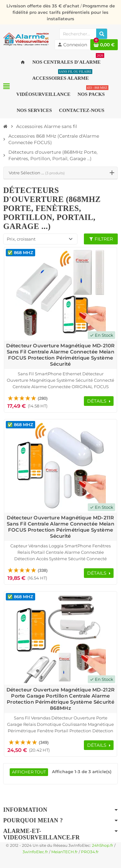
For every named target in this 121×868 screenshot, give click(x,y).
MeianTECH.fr (65, 852)
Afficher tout (29, 772)
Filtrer (101, 239)
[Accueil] (5, 126)
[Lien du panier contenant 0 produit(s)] (104, 45)
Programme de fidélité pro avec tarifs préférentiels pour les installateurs (64, 12)
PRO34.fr (90, 852)
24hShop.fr (103, 845)
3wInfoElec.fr (35, 852)
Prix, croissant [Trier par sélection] (21, 239)
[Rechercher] (102, 34)
